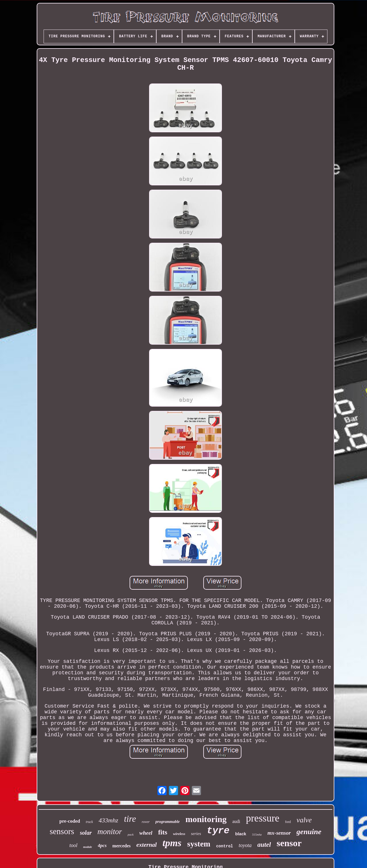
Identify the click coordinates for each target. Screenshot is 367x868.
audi (236, 821)
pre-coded (70, 821)
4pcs (102, 845)
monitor (110, 832)
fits (163, 832)
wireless (179, 834)
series (196, 834)
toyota (245, 845)
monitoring (206, 819)
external (147, 845)
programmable (168, 822)
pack (131, 834)
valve (304, 820)
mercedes (122, 846)
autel (264, 845)
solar (86, 833)
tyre (218, 831)
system (199, 844)
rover (146, 822)
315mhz (257, 834)
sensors (62, 831)
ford (288, 822)
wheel (146, 833)
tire (130, 819)
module (88, 847)
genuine (309, 832)
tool (73, 845)
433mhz (108, 820)
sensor (289, 843)
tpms (172, 843)
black (241, 834)
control (225, 846)
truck (89, 822)
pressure (263, 818)
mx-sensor (279, 833)
